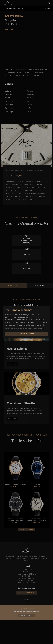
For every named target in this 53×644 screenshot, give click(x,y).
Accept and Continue (26, 334)
